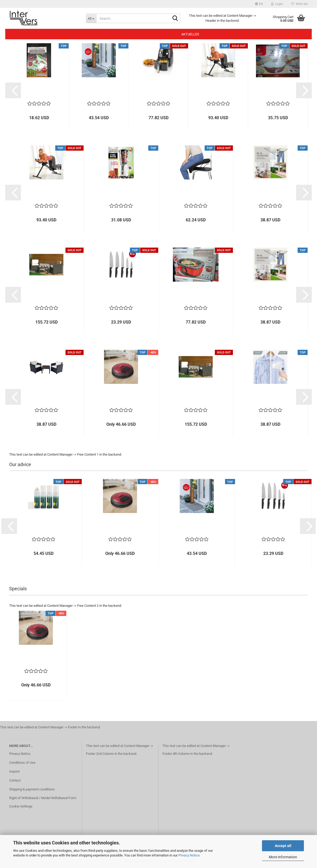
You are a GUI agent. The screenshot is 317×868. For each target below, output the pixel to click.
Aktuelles (190, 34)
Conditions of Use (22, 763)
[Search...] (91, 18)
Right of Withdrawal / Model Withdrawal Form (43, 798)
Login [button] (277, 4)
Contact (15, 780)
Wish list (299, 4)
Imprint (14, 771)
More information (283, 857)
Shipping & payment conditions (32, 789)
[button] (259, 4)
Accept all (283, 846)
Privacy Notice (189, 855)
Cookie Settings (21, 806)
